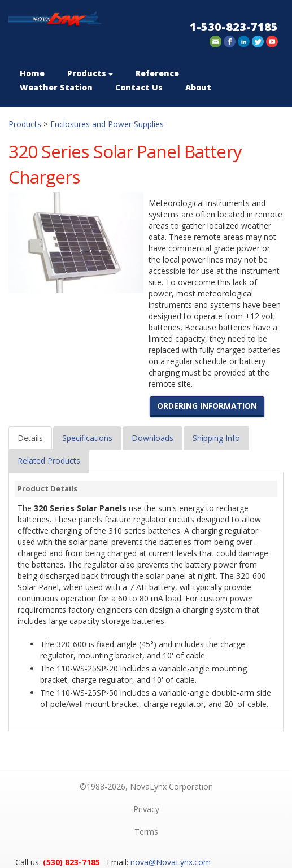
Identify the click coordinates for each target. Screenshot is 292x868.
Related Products (49, 461)
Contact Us (139, 87)
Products (90, 73)
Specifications (87, 438)
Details (30, 438)
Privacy (146, 809)
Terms (146, 832)
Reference (157, 73)
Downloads (152, 438)
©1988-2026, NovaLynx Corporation (146, 786)
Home (32, 73)
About (198, 87)
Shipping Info (216, 438)
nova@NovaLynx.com (171, 862)
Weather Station (56, 87)
